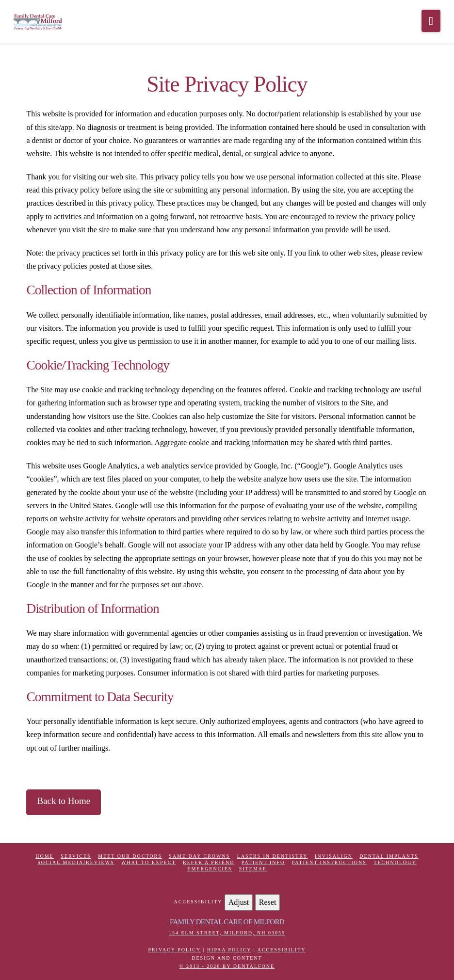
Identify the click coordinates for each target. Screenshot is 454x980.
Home (44, 856)
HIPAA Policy (229, 950)
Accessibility (282, 950)
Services (76, 856)
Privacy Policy (174, 950)
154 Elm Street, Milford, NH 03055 (227, 933)
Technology (395, 862)
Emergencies (210, 869)
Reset (268, 902)
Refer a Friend (209, 862)
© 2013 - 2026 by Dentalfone (227, 966)
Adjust (239, 902)
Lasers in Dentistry (273, 856)
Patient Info (263, 862)
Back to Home (64, 801)
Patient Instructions (329, 862)
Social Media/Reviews (76, 862)
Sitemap (253, 869)
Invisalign (334, 856)
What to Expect (148, 862)
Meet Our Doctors (130, 856)
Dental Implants (389, 856)
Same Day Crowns (199, 856)
